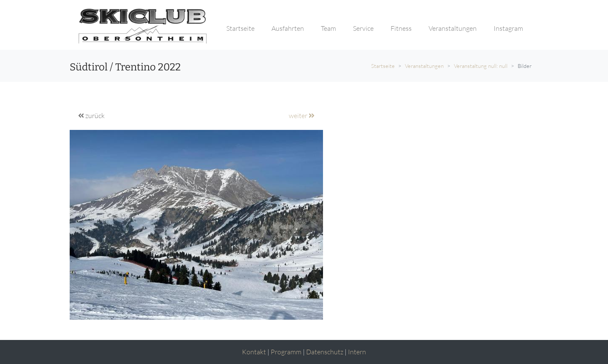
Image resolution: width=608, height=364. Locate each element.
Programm (286, 352)
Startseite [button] (240, 28)
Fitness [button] (401, 28)
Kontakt (254, 352)
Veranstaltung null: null (481, 66)
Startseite (383, 66)
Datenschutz (325, 352)
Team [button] (328, 28)
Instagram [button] (508, 28)
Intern (357, 352)
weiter (302, 116)
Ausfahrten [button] (288, 28)
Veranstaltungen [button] (453, 28)
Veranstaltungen (424, 66)
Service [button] (363, 28)
